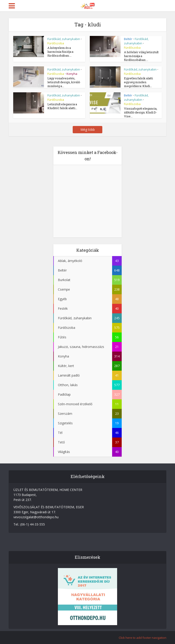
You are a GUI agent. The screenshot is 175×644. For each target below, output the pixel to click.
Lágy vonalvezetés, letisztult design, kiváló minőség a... (64, 82)
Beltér (128, 39)
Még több (88, 130)
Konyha (72, 74)
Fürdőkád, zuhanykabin (64, 39)
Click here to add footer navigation (143, 638)
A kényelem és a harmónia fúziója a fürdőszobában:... (60, 52)
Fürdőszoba (56, 43)
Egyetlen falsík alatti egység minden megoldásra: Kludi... (138, 82)
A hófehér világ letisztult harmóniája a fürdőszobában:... (141, 56)
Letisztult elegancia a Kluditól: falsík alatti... (62, 106)
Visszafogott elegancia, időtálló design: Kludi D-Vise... (141, 112)
